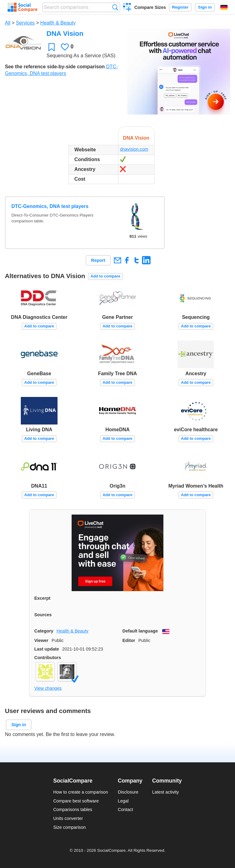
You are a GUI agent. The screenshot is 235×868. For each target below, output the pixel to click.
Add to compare (105, 276)
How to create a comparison (81, 792)
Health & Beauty (58, 23)
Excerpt (42, 598)
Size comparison (69, 827)
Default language (140, 631)
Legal (123, 801)
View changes (48, 688)
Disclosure (128, 792)
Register (180, 7)
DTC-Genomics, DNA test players (50, 206)
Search (115, 7)
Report (98, 260)
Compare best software (76, 801)
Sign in (205, 7)
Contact (125, 810)
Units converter (68, 818)
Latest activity (165, 792)
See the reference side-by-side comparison (55, 67)
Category (44, 631)
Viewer (41, 640)
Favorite (52, 47)
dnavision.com (134, 149)
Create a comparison (127, 8)
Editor (129, 640)
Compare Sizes (150, 7)
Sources (43, 615)
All (8, 23)
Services (25, 23)
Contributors (48, 658)
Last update (47, 649)
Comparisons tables (73, 810)
